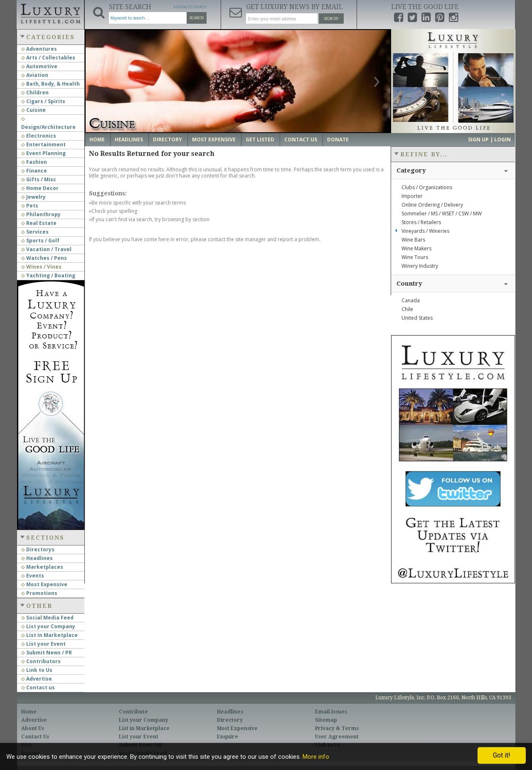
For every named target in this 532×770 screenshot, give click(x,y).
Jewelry (33, 197)
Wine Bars (413, 240)
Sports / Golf (40, 241)
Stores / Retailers (421, 222)
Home (97, 139)
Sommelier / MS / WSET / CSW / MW (442, 213)
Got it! (502, 755)
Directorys (38, 549)
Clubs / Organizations (427, 187)
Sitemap (326, 720)
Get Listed (260, 139)
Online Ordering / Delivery (432, 205)
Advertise (37, 679)
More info (316, 757)
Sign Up (331, 19)
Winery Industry (420, 266)
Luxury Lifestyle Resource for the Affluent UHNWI (50, 12)
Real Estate (39, 223)
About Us (33, 728)
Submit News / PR (47, 653)
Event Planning (43, 153)
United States (417, 318)
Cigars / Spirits (43, 101)
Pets (30, 206)
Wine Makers (416, 248)
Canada (411, 300)
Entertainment (43, 144)
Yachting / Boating (48, 275)
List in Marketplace (49, 635)
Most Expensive (44, 584)
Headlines (37, 558)
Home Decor (40, 188)
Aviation (35, 75)
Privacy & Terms (337, 728)
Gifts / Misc (39, 179)
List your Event (43, 644)
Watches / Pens (44, 258)
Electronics (39, 136)
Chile (407, 309)
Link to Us (37, 670)
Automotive (39, 66)
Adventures (39, 49)
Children (35, 93)
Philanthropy (41, 214)
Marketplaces (42, 567)
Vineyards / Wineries (425, 231)
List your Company (48, 626)
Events (33, 576)
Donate (338, 139)
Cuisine (33, 110)
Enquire (228, 737)
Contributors (41, 661)
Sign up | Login (489, 139)
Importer (412, 196)
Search (197, 18)
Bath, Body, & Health (50, 84)
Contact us (38, 687)
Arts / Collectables (48, 58)
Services (35, 232)
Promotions (39, 593)
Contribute (133, 712)
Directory (167, 139)
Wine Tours (415, 257)
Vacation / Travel (46, 249)
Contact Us (301, 139)
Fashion (34, 162)
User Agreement (337, 737)
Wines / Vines (41, 267)
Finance (34, 171)
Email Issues (331, 712)
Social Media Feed (47, 618)
